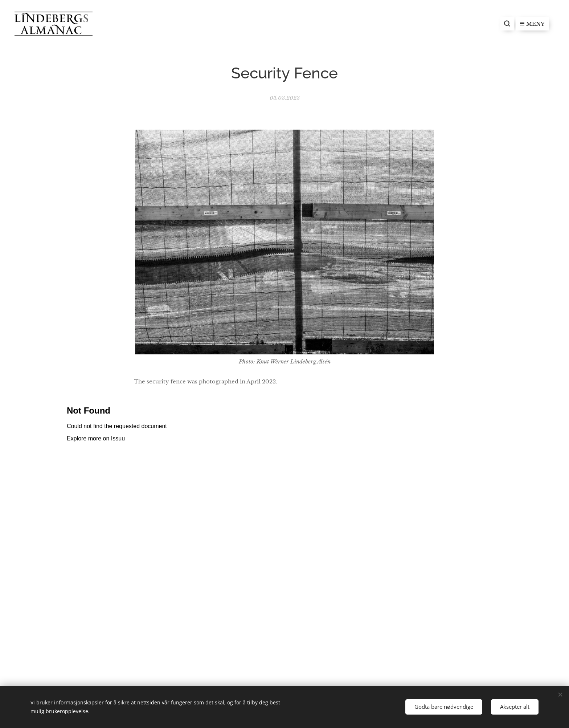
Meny (532, 24)
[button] (507, 24)
